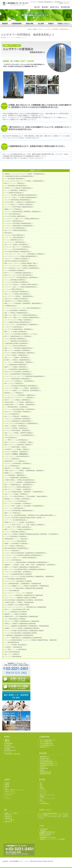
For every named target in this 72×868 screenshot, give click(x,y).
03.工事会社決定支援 (9, 747)
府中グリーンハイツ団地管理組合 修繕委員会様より (19, 273)
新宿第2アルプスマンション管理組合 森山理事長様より (20, 522)
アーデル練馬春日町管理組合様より (14, 193)
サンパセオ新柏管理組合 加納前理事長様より (17, 369)
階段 (41, 786)
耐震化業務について (45, 757)
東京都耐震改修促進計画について (48, 762)
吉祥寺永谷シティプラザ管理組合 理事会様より (17, 301)
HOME (29, 29)
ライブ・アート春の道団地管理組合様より (16, 520)
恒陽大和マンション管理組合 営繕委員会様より (18, 468)
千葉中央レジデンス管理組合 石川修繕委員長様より (19, 188)
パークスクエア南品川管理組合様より (15, 235)
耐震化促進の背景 (44, 758)
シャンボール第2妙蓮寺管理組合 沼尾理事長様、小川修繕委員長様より (24, 492)
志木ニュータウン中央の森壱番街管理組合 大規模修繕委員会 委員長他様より (26, 569)
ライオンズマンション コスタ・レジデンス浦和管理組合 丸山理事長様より (25, 254)
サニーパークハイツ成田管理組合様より (15, 242)
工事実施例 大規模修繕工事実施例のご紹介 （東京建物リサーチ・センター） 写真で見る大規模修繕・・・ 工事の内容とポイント (47, 833)
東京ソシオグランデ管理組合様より (14, 383)
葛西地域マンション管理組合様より (14, 393)
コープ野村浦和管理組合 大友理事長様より (17, 407)
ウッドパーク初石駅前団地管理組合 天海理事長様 (18, 574)
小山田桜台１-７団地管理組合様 (13, 647)
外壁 (41, 785)
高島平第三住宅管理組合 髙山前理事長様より (17, 261)
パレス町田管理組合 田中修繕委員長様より (16, 186)
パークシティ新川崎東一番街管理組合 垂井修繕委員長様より (21, 195)
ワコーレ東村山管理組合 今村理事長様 (15, 619)
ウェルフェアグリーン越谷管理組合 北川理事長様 (18, 581)
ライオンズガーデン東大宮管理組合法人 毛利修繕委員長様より (22, 423)
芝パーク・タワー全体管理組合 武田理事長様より (19, 504)
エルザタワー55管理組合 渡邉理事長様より (17, 452)
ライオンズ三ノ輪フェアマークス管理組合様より (18, 247)
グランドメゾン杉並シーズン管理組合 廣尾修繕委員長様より (21, 197)
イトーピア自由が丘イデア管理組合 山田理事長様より (19, 204)
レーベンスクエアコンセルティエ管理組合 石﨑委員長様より (21, 266)
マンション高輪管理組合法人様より (14, 240)
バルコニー (43, 790)
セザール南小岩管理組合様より (13, 214)
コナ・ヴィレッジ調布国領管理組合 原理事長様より (19, 362)
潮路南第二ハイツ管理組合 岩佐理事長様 (16, 614)
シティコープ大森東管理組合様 (13, 657)
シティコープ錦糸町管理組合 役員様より (16, 447)
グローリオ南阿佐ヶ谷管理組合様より (15, 546)
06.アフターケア (8, 752)
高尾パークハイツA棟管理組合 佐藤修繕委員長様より (19, 348)
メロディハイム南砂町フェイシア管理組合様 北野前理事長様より (23, 390)
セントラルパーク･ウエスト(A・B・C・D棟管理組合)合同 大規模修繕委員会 (25, 607)
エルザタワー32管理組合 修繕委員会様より (17, 428)
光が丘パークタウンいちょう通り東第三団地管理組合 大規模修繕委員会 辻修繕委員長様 (29, 576)
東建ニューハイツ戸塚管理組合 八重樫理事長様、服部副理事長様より (24, 303)
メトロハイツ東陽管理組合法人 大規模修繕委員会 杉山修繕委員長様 (23, 638)
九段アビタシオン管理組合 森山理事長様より (17, 299)
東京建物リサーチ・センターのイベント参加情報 (52, 839)
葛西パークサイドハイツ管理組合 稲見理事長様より (19, 529)
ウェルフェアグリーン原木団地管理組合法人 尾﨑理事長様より (22, 325)
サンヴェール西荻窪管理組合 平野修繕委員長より (18, 379)
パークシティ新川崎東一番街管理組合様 (15, 645)
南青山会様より (9, 233)
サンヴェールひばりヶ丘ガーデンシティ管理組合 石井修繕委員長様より (25, 181)
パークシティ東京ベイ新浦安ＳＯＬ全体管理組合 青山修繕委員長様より (25, 506)
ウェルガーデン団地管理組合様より (14, 221)
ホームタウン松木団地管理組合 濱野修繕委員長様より (19, 511)
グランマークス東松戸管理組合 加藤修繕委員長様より (19, 207)
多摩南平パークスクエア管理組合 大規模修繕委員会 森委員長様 (22, 628)
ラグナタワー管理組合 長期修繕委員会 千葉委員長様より (20, 353)
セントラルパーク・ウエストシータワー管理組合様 (19, 593)
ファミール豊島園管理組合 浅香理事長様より (17, 478)
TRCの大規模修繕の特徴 (46, 744)
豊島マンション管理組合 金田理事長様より (16, 332)
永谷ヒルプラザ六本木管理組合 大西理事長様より (18, 372)
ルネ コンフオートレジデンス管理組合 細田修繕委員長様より (21, 256)
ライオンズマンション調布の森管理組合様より (17, 456)
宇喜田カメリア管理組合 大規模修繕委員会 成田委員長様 (20, 624)
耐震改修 (42, 770)
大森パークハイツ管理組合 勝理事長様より (17, 494)
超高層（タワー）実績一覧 (12, 813)
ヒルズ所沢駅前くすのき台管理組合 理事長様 (17, 605)
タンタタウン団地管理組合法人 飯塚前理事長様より (19, 421)
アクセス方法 (8, 795)
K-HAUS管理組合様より (11, 438)
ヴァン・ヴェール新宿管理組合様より (15, 508)
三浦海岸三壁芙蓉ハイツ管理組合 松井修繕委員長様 (19, 602)
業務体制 (7, 786)
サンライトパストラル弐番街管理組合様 (15, 541)
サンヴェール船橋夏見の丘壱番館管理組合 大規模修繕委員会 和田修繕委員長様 (27, 626)
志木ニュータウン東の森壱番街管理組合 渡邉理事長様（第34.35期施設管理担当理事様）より (30, 515)
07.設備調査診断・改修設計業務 (12, 754)
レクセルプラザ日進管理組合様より (14, 327)
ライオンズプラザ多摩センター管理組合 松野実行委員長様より (22, 285)
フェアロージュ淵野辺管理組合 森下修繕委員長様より (19, 226)
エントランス (43, 792)
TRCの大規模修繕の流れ (46, 742)
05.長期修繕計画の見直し (11, 750)
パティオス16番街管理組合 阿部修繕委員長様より (18, 200)
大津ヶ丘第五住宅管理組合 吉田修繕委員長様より (18, 252)
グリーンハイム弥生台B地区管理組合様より (16, 249)
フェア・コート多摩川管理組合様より (15, 237)
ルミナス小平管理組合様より (12, 414)
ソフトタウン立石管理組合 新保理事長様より (17, 282)
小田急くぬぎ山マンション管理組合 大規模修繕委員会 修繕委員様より (25, 471)
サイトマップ (8, 798)
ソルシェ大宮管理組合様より (12, 466)
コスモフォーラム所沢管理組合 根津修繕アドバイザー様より (21, 334)
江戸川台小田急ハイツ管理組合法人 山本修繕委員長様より (21, 202)
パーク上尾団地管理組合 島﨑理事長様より (16, 365)
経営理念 (7, 785)
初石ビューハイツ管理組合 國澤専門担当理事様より (19, 433)
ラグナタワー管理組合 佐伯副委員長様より (17, 355)
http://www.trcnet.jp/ (36, 861)
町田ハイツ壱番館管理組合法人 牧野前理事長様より (19, 485)
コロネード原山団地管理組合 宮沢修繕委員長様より (19, 374)
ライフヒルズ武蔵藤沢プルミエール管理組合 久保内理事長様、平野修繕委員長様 (27, 586)
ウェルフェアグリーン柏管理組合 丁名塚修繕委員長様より (21, 482)
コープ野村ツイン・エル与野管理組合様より (17, 440)
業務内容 (7, 740)
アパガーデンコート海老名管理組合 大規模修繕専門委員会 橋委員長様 (24, 588)
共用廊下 (42, 788)
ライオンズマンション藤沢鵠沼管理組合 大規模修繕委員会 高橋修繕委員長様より (27, 562)
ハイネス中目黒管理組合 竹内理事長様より (16, 310)
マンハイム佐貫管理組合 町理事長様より (16, 190)
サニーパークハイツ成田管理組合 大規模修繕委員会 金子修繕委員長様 (24, 595)
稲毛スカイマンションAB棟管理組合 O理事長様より (19, 445)
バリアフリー (43, 793)
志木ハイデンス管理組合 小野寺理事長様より (17, 245)
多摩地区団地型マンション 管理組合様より (17, 539)
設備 (41, 800)
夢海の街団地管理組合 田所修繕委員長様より (17, 548)
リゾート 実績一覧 (9, 820)
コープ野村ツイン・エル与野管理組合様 (15, 649)
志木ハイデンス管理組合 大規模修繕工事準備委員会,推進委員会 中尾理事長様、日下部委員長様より (32, 534)
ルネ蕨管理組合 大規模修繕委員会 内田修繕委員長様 (19, 635)
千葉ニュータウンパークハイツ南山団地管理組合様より (20, 435)
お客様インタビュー (38, 29)
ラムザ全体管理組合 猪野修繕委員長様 (15, 579)
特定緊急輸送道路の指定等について (49, 765)
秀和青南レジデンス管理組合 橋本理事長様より (18, 499)
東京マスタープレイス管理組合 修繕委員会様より (18, 487)
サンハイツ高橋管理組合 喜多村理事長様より (17, 341)
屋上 (41, 783)
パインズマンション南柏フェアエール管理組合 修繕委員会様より (22, 219)
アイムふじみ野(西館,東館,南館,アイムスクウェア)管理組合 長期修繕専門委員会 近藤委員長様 (31, 640)
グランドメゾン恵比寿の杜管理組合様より (16, 346)
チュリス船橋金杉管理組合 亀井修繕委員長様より (18, 322)
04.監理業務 (7, 749)
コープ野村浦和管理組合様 (12, 642)
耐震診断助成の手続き (46, 774)
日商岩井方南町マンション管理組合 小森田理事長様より (20, 405)
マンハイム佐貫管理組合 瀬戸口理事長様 (16, 612)
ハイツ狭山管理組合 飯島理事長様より (15, 179)
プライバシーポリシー (10, 793)
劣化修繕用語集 (44, 829)
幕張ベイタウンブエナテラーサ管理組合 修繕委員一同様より (21, 263)
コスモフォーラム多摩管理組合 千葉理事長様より (18, 419)
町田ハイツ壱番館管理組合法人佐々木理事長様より (19, 336)
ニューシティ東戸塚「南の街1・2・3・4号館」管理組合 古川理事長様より (25, 525)
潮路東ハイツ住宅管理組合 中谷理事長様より (17, 544)
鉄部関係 (42, 797)
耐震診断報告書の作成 (46, 772)
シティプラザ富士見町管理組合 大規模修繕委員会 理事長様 (21, 633)
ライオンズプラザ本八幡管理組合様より (15, 228)
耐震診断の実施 (44, 769)
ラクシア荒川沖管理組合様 (12, 591)
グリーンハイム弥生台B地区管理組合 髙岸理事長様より (20, 409)
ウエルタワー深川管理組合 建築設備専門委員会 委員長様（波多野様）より (25, 518)
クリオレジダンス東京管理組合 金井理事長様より (19, 572)
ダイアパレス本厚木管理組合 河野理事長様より (18, 431)
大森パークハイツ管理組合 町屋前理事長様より (17, 294)
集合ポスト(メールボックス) (47, 795)
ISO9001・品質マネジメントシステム (14, 790)
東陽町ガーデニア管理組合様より (14, 209)
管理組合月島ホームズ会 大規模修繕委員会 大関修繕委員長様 (21, 617)
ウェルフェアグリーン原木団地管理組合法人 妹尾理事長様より (22, 277)
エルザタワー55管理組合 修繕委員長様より (17, 454)
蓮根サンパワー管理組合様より (13, 513)
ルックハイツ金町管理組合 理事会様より (16, 532)
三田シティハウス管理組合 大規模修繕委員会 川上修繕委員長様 (22, 621)
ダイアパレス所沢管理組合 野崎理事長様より (17, 292)
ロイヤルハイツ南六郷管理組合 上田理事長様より (18, 463)
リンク (6, 797)
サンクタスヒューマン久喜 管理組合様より (16, 501)
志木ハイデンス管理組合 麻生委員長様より (16, 230)
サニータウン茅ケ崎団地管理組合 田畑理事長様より (19, 329)
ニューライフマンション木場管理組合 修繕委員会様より (20, 395)
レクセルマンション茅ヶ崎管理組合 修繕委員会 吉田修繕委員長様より (24, 555)
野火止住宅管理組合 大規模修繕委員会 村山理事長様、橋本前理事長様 (24, 600)
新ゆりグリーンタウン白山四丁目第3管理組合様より (19, 275)
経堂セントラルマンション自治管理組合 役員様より (19, 442)
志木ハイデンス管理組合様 (12, 654)
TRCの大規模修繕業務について (48, 740)
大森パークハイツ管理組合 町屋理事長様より (17, 358)
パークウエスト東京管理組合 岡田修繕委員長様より (19, 223)
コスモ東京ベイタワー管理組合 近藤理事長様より (18, 527)
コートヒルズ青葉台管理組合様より (14, 289)
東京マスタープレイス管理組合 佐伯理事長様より (19, 489)
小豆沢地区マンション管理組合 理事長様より (17, 449)
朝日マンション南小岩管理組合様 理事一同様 (17, 609)
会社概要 (7, 783)
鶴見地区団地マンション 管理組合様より (16, 461)
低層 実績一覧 (8, 818)
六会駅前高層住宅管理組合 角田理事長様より (17, 343)
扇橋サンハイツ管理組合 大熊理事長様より (16, 367)
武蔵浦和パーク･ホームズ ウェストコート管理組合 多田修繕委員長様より (25, 174)
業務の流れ (8, 742)
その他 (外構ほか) (44, 803)
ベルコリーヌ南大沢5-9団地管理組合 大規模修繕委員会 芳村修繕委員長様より (26, 553)
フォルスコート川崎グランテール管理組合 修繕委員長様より (21, 558)
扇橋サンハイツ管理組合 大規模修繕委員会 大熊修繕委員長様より (22, 567)
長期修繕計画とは (44, 747)
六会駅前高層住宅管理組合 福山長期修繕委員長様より (19, 176)
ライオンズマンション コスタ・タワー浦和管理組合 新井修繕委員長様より (25, 376)
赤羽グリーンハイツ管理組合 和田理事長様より (18, 400)
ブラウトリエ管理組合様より (12, 459)
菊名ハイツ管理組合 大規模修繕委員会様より (17, 313)
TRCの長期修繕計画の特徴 (47, 745)
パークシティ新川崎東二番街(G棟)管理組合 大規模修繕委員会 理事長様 (24, 631)
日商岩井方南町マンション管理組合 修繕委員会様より (20, 402)
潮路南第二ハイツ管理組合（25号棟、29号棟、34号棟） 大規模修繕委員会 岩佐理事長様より (30, 565)
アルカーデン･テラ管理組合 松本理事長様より (17, 259)
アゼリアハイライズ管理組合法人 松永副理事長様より (20, 381)
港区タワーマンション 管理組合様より (15, 183)
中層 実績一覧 (8, 817)
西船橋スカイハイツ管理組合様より (14, 473)
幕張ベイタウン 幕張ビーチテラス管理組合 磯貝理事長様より (21, 315)
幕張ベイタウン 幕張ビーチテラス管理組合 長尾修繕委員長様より (22, 318)
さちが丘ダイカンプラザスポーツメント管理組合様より (20, 398)
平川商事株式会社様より (11, 306)
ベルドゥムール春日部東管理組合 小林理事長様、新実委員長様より (23, 212)
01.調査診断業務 (8, 744)
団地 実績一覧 (8, 822)
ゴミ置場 (42, 802)
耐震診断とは (43, 767)
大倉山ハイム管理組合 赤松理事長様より (16, 426)
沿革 (6, 788)
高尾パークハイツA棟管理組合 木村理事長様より (18, 350)
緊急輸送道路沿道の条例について (48, 763)
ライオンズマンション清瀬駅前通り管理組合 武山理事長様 (21, 598)
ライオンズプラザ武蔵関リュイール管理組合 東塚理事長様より (22, 388)
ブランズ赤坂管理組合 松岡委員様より (15, 270)
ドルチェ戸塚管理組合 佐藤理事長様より (16, 339)
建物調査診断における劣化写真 (48, 837)
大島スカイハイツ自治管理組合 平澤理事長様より (18, 412)
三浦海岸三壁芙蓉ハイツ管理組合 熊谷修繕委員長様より (20, 480)
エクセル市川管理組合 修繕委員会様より (16, 216)
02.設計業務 (7, 745)
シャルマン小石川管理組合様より (14, 560)
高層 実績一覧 (8, 815)
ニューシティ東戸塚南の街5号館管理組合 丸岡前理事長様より (21, 386)
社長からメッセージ (10, 792)
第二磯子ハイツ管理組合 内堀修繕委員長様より (18, 360)
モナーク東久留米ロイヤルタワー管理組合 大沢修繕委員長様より (22, 268)
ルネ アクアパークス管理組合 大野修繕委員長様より (19, 296)
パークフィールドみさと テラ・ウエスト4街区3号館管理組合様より (23, 308)
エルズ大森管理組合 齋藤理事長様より (15, 475)
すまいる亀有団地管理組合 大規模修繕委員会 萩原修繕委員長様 (23, 584)
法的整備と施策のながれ (46, 760)
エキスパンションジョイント (47, 798)
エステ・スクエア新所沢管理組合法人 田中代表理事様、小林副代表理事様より (26, 496)
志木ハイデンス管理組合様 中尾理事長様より (17, 416)
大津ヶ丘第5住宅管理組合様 (12, 652)
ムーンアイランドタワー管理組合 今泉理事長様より (19, 320)
